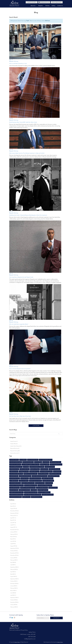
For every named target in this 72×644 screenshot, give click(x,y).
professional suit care (14, 469)
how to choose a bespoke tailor (16, 474)
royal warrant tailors (14, 476)
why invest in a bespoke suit (44, 492)
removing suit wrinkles (50, 467)
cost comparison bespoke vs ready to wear (31, 464)
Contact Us (60, 6)
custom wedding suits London (16, 467)
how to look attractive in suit (56, 464)
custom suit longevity (24, 481)
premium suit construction (15, 464)
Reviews (47, 6)
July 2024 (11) (13, 595)
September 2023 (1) (14, 579)
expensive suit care (14, 471)
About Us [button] (33, 6)
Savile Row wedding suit (43, 474)
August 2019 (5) (14, 546)
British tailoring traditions (28, 462)
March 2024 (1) (13, 591)
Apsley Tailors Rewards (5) (16, 446)
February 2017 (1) (14, 516)
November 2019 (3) (14, 553)
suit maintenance (57, 471)
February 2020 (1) (14, 560)
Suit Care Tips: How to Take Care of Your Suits (20, 416)
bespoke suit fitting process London (28, 488)
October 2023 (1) (14, 581)
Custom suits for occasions (48, 495)
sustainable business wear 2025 (31, 492)
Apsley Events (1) (14, 441)
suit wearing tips (49, 483)
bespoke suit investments (24, 490)
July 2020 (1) (13, 565)
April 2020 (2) (13, 563)
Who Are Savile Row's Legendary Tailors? (19, 324)
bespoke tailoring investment (35, 481)
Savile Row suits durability (48, 481)
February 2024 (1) (14, 588)
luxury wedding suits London (46, 471)
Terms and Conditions (15, 630)
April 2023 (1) (13, 572)
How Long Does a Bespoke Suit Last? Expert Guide (21, 277)
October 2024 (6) (14, 600)
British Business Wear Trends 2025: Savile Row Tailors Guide (23, 122)
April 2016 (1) (13, 504)
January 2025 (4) (14, 605)
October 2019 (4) (14, 551)
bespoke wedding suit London (28, 483)
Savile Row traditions (14, 460)
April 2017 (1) (13, 518)
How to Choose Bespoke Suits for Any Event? (20, 369)
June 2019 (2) (13, 541)
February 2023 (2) (14, 570)
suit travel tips (46, 462)
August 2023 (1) (14, 577)
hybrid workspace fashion (55, 462)
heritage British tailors (24, 471)
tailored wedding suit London (31, 485)
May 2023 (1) (13, 574)
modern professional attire (35, 478)
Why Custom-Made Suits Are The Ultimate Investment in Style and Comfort (27, 153)
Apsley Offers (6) (14, 444)
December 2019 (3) (14, 555)
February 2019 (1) (14, 534)
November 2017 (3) (14, 530)
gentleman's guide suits (43, 490)
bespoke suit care (26, 497)
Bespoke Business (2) (15, 448)
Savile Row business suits (37, 497)
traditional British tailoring (54, 476)
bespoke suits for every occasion (16, 492)
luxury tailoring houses (15, 488)
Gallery (53, 6)
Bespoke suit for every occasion (30, 474)
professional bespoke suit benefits (37, 467)
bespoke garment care (34, 471)
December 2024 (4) (14, 602)
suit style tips (34, 490)
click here (47, 21)
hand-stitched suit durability (16, 497)
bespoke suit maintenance (47, 478)
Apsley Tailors (17, 642)
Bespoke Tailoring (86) (15, 451)
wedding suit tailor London (55, 474)
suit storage (26, 467)
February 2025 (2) (14, 607)
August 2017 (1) (14, 527)
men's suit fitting (38, 462)
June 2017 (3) (13, 523)
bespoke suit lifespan (35, 469)
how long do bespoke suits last (46, 460)
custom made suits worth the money (40, 476)
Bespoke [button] (41, 6)
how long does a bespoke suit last (45, 485)
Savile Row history (25, 478)
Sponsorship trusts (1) (15, 453)
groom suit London (14, 490)
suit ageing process (14, 481)
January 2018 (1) (14, 532)
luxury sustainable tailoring (42, 488)
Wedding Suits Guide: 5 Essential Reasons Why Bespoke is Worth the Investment (28, 215)
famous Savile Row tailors (33, 460)
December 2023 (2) (14, 584)
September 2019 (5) (14, 548)
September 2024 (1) (14, 598)
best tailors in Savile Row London (17, 485)
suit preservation (44, 469)
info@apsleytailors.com (44, 2)
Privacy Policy (24, 630)
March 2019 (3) (13, 537)
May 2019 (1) (13, 539)
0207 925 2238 (32, 2)
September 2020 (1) (14, 567)
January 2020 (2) (14, 558)
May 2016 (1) (13, 506)
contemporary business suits (25, 476)
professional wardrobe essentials (16, 495)
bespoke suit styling (53, 488)
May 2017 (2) (13, 520)
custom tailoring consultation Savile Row (33, 495)
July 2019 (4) (13, 544)
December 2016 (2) (14, 513)
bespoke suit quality (45, 464)
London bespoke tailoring (15, 483)
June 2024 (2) (13, 593)
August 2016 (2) (14, 509)
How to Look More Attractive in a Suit (18, 64)
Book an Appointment (57, 2)
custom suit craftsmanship (54, 469)
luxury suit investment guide (16, 462)
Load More (36, 426)
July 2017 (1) (13, 525)
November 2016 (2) (14, 511)
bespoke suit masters (40, 483)
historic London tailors (25, 469)
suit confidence (23, 460)
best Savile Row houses (15, 478)
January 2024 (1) (14, 586)
